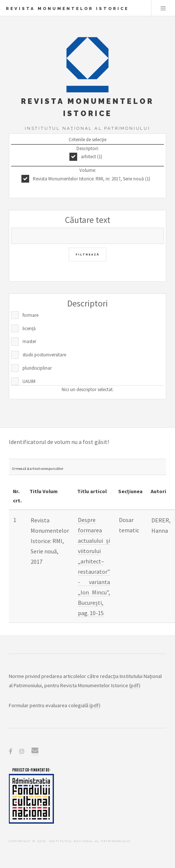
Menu (163, 8)
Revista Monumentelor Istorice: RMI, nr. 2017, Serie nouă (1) (92, 179)
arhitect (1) (92, 157)
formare (30, 315)
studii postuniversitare (44, 355)
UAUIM (29, 381)
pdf (135, 685)
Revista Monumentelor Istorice (67, 9)
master (29, 341)
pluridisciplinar (37, 368)
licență (29, 328)
